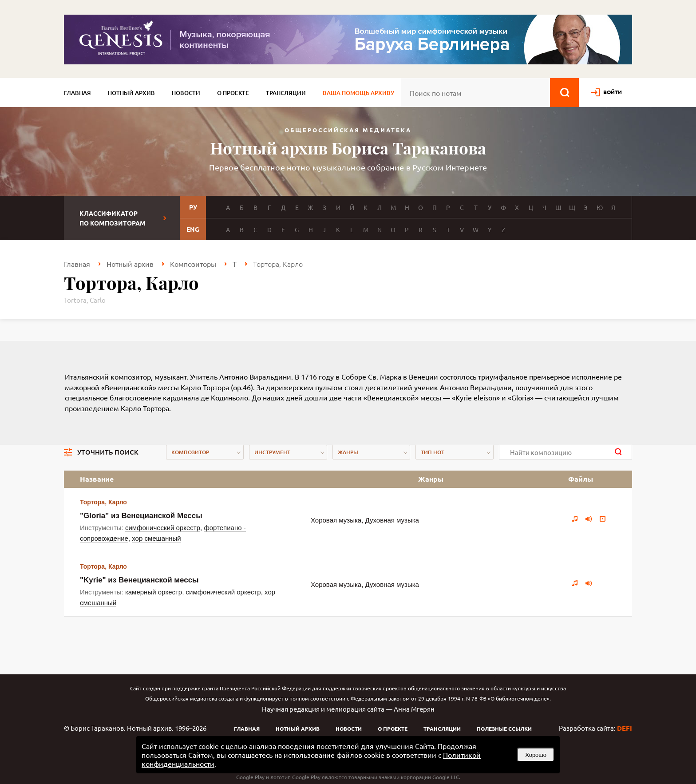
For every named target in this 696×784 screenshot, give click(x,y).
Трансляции (286, 93)
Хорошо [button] (536, 755)
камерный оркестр (154, 592)
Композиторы (193, 264)
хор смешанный (156, 538)
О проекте (233, 93)
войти (613, 92)
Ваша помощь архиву (358, 93)
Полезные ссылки (504, 729)
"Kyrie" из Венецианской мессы (139, 580)
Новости (186, 93)
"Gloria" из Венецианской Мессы (141, 516)
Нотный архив (131, 93)
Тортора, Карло (103, 502)
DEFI (625, 728)
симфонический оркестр (163, 528)
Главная (77, 93)
